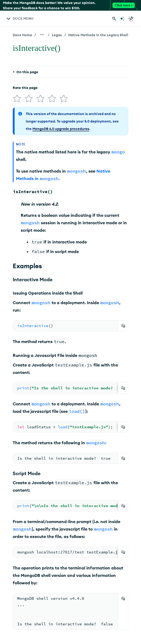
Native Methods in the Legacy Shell (98, 35)
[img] (17, 99)
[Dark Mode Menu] (131, 19)
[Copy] (123, 326)
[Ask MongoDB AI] (122, 19)
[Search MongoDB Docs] (114, 19)
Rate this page (25, 88)
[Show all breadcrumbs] (42, 35)
